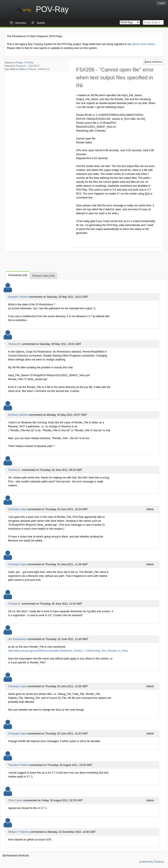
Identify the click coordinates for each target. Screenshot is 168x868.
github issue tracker (143, 44)
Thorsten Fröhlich (18, 765)
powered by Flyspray (151, 862)
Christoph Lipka (17, 509)
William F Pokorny (28, 69)
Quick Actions (153, 62)
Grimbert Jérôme (18, 297)
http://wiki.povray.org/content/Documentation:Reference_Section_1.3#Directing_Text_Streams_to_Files (68, 651)
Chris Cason (15, 800)
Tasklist (41, 23)
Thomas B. (21, 66)
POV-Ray (29, 63)
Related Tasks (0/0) (44, 276)
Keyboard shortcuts (16, 856)
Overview (21, 23)
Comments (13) (18, 275)
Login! (161, 3)
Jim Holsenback (17, 639)
